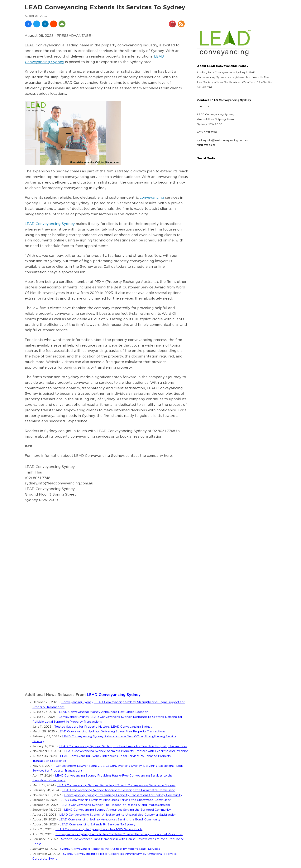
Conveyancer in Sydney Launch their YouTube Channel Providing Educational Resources (119, 834)
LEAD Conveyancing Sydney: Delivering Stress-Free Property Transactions (111, 732)
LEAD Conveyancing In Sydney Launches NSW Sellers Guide (99, 829)
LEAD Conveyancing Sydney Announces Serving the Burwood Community (117, 810)
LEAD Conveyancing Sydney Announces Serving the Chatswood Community (116, 800)
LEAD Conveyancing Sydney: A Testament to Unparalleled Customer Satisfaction (118, 815)
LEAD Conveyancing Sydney (50, 224)
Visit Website (206, 145)
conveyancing (152, 198)
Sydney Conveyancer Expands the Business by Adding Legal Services (110, 849)
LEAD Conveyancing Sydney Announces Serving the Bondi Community (110, 820)
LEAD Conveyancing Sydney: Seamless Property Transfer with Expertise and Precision (126, 751)
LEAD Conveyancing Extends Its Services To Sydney (98, 825)
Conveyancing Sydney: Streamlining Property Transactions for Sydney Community (123, 795)
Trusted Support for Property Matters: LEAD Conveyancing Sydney (103, 727)
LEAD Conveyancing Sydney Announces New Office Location (104, 712)
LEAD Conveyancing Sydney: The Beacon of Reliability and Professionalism (116, 805)
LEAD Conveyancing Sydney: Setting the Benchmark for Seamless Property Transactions (123, 746)
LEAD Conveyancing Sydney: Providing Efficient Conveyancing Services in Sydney (116, 785)
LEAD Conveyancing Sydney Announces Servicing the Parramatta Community (119, 790)
